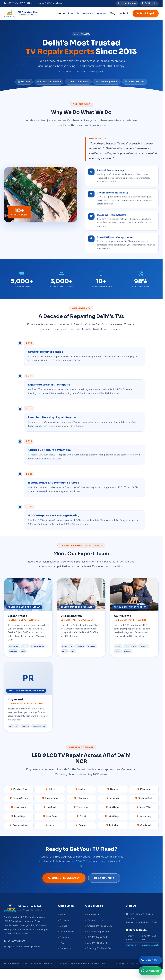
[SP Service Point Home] (22, 13)
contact (123, 13)
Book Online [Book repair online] (104, 878)
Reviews (64, 937)
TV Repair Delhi (95, 920)
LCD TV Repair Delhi (98, 943)
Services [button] (87, 13)
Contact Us (66, 948)
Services (64, 920)
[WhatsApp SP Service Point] (150, 971)
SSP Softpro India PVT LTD (91, 964)
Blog (113, 13)
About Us (73, 13)
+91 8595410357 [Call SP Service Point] (15, 941)
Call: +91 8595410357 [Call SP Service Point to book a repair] (64, 878)
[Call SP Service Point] (150, 960)
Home (61, 13)
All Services (93, 915)
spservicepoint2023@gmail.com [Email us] (45, 3)
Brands (64, 926)
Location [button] (101, 13)
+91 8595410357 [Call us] (14, 3)
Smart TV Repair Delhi (99, 931)
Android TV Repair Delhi (100, 926)
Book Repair (146, 13)
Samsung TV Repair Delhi (100, 948)
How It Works (67, 931)
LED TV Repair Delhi (98, 937)
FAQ (62, 943)
